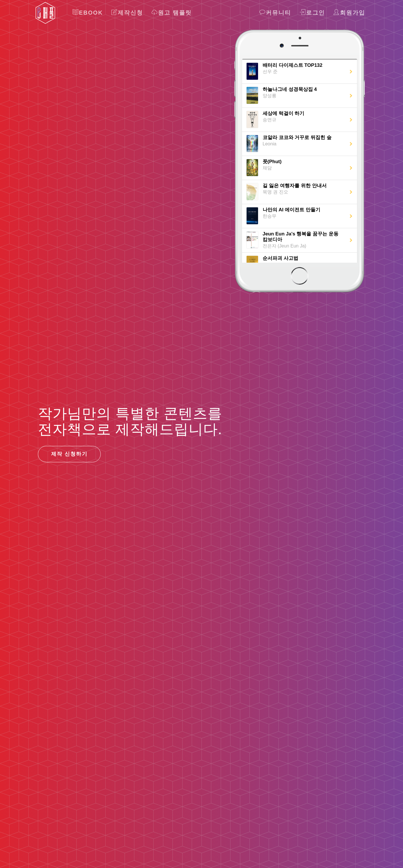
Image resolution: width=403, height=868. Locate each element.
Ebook (88, 12)
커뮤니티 (275, 12)
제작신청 (127, 12)
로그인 (312, 12)
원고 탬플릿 (172, 12)
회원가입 (349, 12)
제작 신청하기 (69, 454)
